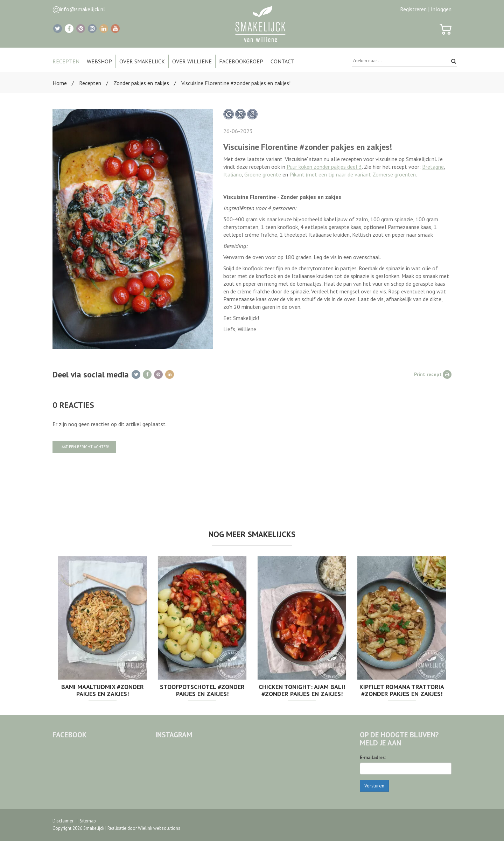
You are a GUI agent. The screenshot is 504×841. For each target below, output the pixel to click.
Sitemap (88, 821)
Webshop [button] (99, 61)
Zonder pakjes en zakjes (141, 83)
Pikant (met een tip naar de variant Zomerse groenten (353, 174)
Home (60, 83)
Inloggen (441, 9)
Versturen (374, 786)
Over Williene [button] (192, 61)
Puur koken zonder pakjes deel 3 (324, 167)
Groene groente (263, 174)
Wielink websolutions (159, 828)
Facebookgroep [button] (241, 61)
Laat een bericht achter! (84, 447)
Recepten (90, 83)
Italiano (233, 174)
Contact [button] (282, 61)
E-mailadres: (373, 757)
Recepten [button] (66, 61)
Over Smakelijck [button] (142, 61)
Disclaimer (63, 821)
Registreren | (415, 9)
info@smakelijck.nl (82, 9)
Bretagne (433, 167)
